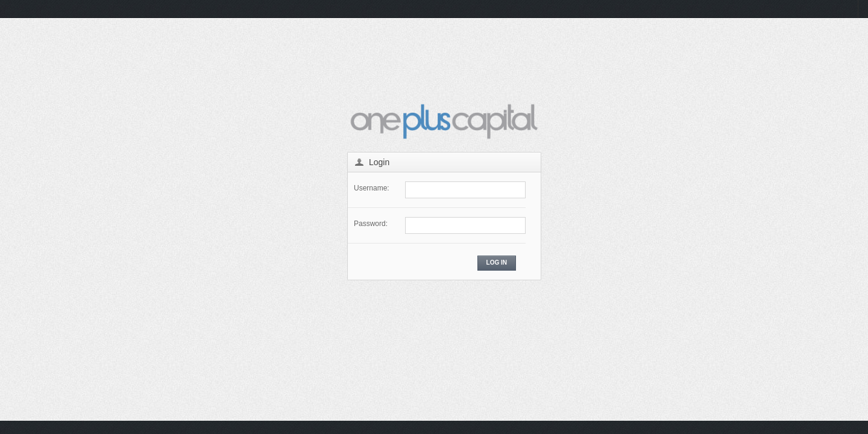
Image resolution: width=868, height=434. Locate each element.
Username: (372, 188)
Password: (371, 224)
